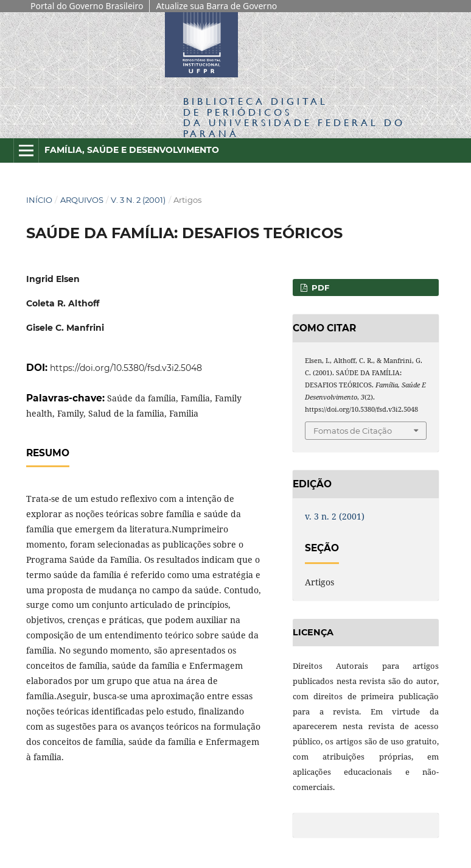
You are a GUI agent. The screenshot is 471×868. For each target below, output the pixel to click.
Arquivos (82, 200)
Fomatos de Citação (353, 431)
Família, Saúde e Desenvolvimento (132, 150)
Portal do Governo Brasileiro (87, 6)
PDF (319, 288)
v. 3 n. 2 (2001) (138, 200)
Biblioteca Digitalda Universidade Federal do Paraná (294, 117)
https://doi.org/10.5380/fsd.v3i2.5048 (126, 368)
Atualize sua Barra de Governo (216, 6)
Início (39, 200)
